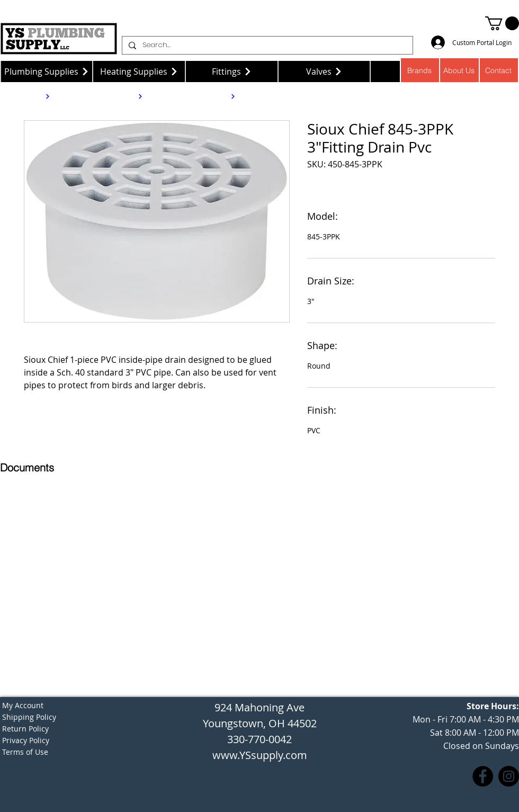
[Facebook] (483, 776)
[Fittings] (232, 72)
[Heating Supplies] (139, 72)
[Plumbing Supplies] (46, 72)
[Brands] (420, 70)
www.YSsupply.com (260, 755)
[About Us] (459, 70)
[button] (502, 23)
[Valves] (324, 72)
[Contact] (499, 70)
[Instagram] (509, 776)
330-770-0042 (259, 739)
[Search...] (266, 45)
